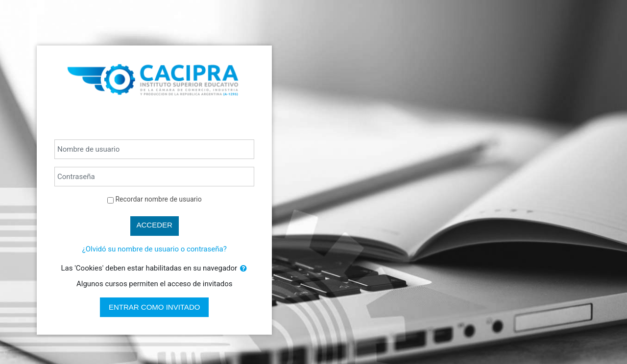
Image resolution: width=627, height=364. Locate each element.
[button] (243, 269)
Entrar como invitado (154, 307)
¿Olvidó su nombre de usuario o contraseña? (155, 249)
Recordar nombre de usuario (158, 199)
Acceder (155, 225)
